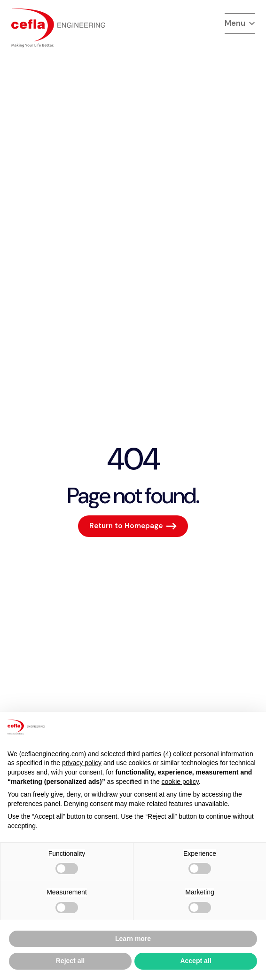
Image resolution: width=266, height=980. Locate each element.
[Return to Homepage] (133, 526)
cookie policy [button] (180, 782)
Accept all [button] (196, 961)
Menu (240, 23)
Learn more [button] (133, 939)
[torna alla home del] (58, 28)
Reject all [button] (70, 961)
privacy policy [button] (82, 763)
